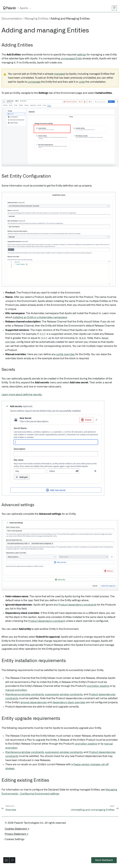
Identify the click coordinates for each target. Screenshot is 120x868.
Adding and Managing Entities (70, 19)
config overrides (65, 354)
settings (82, 55)
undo (82, 82)
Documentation (12, 19)
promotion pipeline (98, 686)
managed (60, 74)
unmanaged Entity (71, 59)
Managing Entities (36, 19)
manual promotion (16, 690)
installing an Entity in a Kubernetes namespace (40, 317)
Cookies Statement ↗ (17, 829)
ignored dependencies (34, 702)
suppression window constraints (64, 694)
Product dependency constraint (47, 621)
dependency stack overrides (69, 702)
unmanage (34, 82)
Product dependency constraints (77, 605)
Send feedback (104, 860)
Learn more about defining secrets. (22, 395)
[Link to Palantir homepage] (10, 8)
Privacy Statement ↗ (16, 834)
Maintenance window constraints (25, 694)
